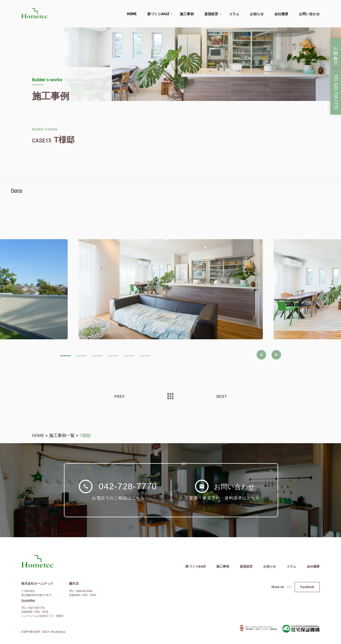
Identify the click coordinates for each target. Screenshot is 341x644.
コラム (234, 14)
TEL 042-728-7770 (336, 92)
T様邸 (85, 436)
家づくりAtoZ (158, 14)
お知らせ (257, 14)
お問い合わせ (309, 14)
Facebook (307, 587)
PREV (119, 397)
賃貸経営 (211, 14)
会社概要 (281, 14)
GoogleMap (28, 601)
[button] (261, 355)
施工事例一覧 (62, 436)
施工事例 (187, 14)
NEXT (222, 397)
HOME (132, 14)
